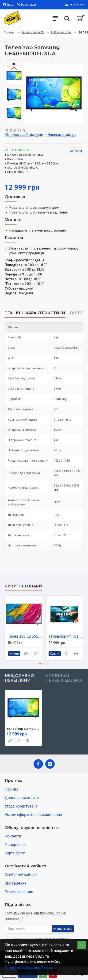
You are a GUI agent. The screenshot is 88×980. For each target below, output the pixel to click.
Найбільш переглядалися (64, 678)
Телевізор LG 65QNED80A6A (25, 636)
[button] (79, 94)
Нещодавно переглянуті (19, 678)
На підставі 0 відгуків (24, 135)
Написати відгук (62, 135)
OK (82, 945)
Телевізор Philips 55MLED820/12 (65, 636)
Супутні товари (23, 586)
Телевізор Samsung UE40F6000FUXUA (23, 729)
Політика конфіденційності (28, 968)
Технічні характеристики (35, 313)
